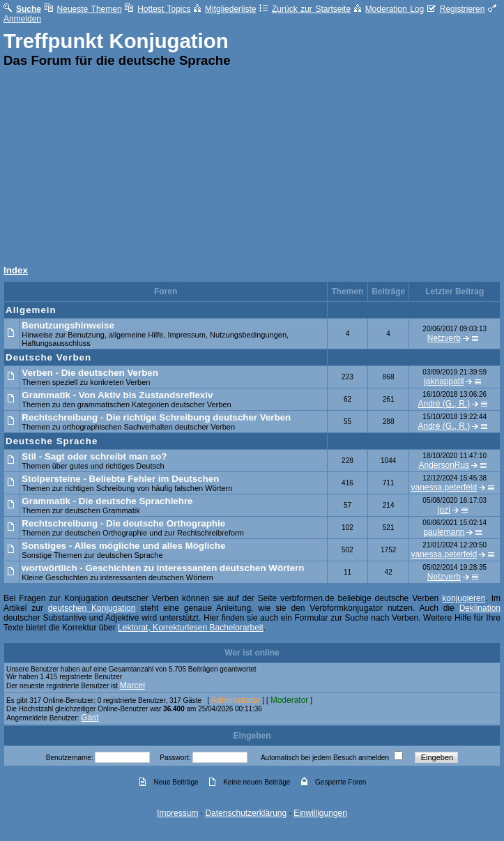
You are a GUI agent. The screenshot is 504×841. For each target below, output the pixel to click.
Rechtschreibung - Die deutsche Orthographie (123, 523)
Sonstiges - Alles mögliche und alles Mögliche (123, 546)
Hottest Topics (158, 9)
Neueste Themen (83, 9)
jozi (444, 510)
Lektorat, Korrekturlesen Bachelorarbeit (191, 628)
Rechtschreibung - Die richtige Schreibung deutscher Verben (156, 417)
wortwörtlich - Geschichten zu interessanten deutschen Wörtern (163, 568)
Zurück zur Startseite (305, 9)
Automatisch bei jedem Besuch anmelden (325, 758)
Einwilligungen (320, 813)
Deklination (480, 608)
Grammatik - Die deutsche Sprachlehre (107, 501)
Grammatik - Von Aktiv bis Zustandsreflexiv (117, 395)
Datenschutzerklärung (246, 813)
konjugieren (464, 598)
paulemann (444, 532)
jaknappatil (444, 381)
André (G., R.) (444, 404)
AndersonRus (444, 465)
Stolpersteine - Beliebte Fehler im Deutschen (120, 479)
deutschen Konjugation (92, 608)
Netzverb (444, 338)
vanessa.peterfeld (444, 487)
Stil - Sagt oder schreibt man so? (94, 456)
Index (16, 270)
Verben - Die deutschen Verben (90, 373)
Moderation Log (389, 9)
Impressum (177, 813)
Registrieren (456, 9)
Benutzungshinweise (68, 325)
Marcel (132, 685)
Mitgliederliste (225, 9)
